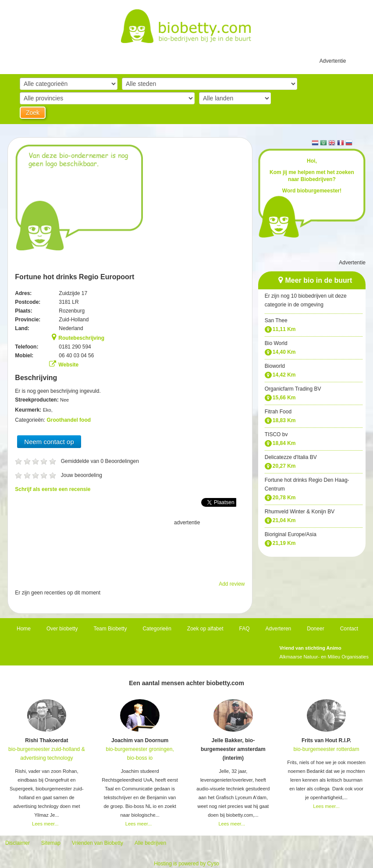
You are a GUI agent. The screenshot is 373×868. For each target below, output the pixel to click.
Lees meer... (45, 824)
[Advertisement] (130, 549)
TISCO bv (276, 434)
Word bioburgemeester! (312, 191)
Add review (232, 584)
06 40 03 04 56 (76, 356)
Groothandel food (69, 420)
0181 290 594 (75, 347)
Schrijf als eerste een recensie (53, 489)
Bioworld (275, 366)
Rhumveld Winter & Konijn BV (300, 512)
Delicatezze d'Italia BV (291, 457)
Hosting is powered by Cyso (186, 864)
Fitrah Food (278, 412)
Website (68, 365)
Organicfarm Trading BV (293, 389)
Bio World (276, 343)
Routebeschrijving (81, 338)
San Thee (276, 320)
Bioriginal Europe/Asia (291, 534)
